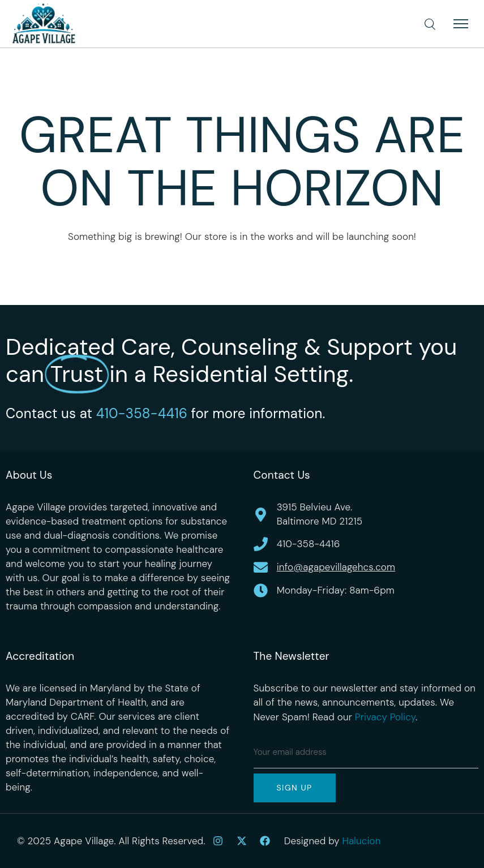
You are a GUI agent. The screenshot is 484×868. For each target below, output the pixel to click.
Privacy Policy (385, 717)
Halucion (362, 841)
